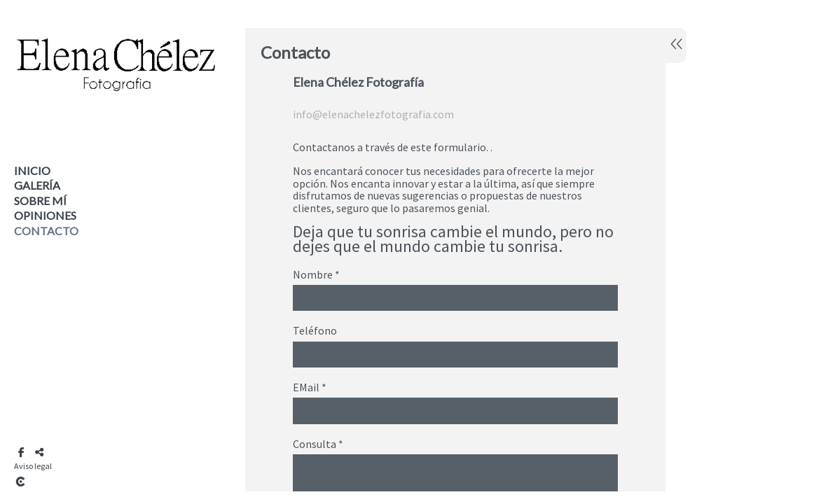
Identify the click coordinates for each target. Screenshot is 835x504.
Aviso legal (33, 466)
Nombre (316, 275)
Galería (37, 185)
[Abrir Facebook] (21, 452)
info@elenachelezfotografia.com (373, 114)
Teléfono (315, 331)
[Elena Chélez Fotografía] (116, 111)
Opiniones (45, 215)
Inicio (32, 170)
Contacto (46, 231)
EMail (310, 388)
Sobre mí (40, 201)
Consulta (318, 444)
